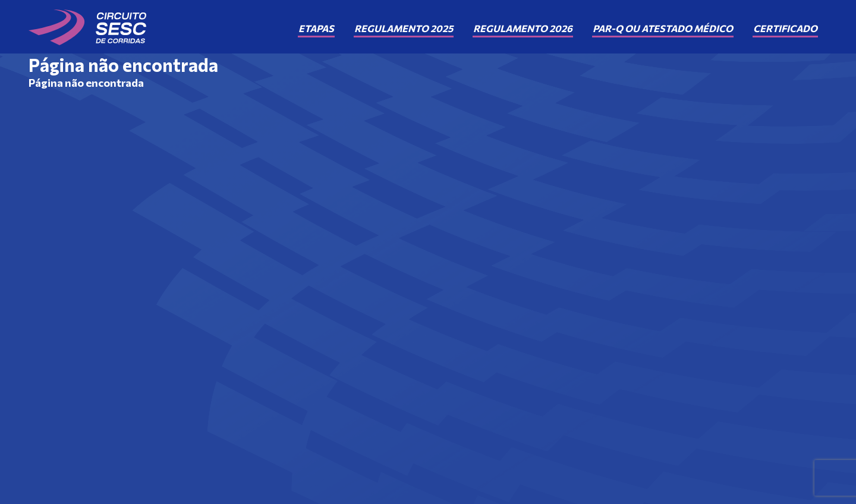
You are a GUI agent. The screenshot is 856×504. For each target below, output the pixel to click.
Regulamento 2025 (404, 28)
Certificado (785, 28)
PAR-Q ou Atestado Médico (663, 28)
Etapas (316, 28)
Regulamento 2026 (523, 28)
